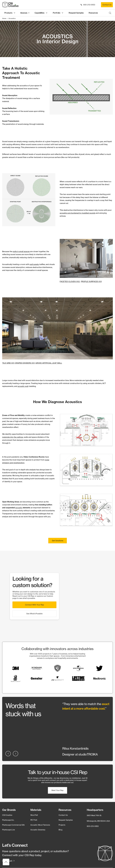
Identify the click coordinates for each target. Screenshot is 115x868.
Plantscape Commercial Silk (13, 825)
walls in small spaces (21, 251)
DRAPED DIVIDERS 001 (25, 363)
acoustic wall (23, 386)
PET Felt (34, 820)
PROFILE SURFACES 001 (91, 281)
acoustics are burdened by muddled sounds (78, 213)
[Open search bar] (110, 13)
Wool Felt (34, 815)
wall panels (34, 264)
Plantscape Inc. (8, 820)
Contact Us (107, 5)
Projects (62, 825)
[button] (58, 540)
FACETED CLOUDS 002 (70, 281)
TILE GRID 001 (8, 363)
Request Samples (66, 820)
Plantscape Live (9, 830)
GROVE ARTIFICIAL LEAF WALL (49, 363)
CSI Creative (7, 815)
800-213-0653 (88, 5)
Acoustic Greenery (38, 830)
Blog (60, 830)
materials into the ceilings (13, 437)
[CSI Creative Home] (10, 5)
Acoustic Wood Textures (40, 825)
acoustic (19, 508)
